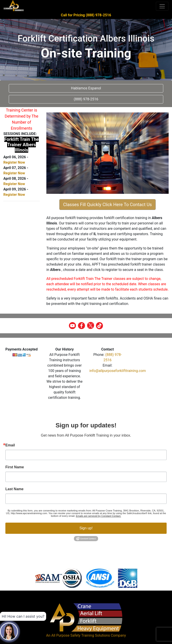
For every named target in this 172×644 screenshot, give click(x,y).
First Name (15, 467)
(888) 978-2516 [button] (86, 99)
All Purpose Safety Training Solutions (81, 635)
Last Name (14, 489)
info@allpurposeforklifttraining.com (118, 371)
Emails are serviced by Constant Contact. (99, 516)
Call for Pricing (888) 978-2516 (86, 15)
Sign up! (86, 528)
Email (10, 445)
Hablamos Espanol (86, 88)
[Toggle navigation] (162, 6)
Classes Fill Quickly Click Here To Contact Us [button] (107, 205)
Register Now (14, 162)
